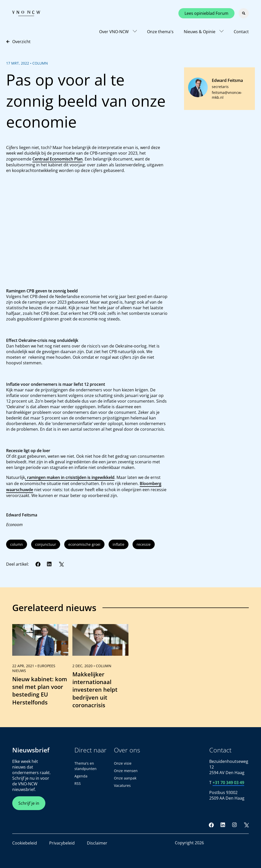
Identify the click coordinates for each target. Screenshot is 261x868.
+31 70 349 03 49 (228, 783)
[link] (40, 668)
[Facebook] (38, 564)
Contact (241, 32)
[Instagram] (234, 825)
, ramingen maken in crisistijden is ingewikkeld (70, 477)
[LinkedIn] (49, 564)
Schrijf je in (29, 803)
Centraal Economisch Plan (57, 159)
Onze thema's (160, 32)
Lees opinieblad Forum (206, 13)
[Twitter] (61, 564)
